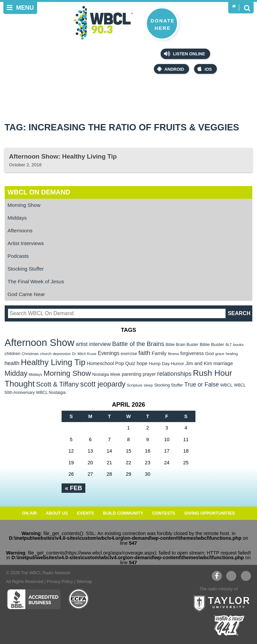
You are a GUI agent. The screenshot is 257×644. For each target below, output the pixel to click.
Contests (164, 513)
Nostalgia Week (106, 374)
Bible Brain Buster (182, 345)
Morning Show (24, 205)
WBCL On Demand (39, 192)
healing (232, 354)
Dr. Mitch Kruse (84, 354)
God (209, 354)
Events (85, 513)
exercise (129, 354)
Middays (17, 218)
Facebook (217, 576)
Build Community (123, 513)
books (238, 344)
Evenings (109, 353)
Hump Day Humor (167, 364)
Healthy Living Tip (53, 362)
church (46, 354)
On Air (29, 513)
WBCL (226, 385)
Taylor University (220, 603)
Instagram (246, 576)
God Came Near (26, 294)
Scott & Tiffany (58, 384)
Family (159, 353)
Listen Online (185, 54)
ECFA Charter (79, 599)
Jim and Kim (199, 363)
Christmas (30, 354)
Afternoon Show (40, 342)
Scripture (135, 385)
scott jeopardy (103, 384)
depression (62, 354)
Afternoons (20, 230)
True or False (202, 385)
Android (171, 69)
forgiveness (192, 354)
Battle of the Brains (138, 344)
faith (145, 353)
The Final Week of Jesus (36, 281)
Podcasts (18, 256)
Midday (16, 373)
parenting (132, 374)
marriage (223, 363)
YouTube (231, 576)
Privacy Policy (60, 582)
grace (220, 354)
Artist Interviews (26, 243)
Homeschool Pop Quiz (111, 363)
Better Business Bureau (34, 599)
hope (142, 363)
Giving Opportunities (210, 513)
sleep (148, 385)
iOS (205, 69)
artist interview (93, 344)
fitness (174, 354)
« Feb (73, 488)
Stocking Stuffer (26, 269)
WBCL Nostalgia (51, 393)
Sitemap (84, 582)
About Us (57, 513)
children (13, 354)
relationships (175, 374)
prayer (149, 374)
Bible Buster (212, 344)
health (12, 363)
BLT (229, 345)
